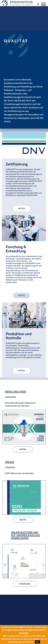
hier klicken (24, 633)
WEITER (21, 209)
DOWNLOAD (25, 584)
